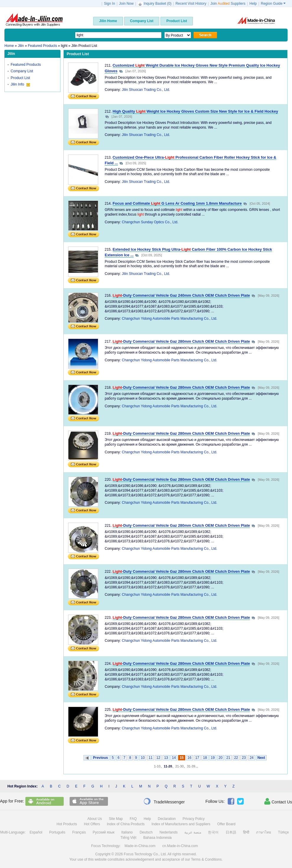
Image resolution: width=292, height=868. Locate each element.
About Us (95, 819)
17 (197, 758)
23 (244, 758)
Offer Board (226, 824)
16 (190, 758)
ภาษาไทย (264, 832)
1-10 (157, 766)
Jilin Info (20, 84)
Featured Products (26, 65)
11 (151, 758)
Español (36, 832)
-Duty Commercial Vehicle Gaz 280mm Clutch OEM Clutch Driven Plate (181, 341)
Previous (100, 758)
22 (236, 758)
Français (79, 832)
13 (166, 758)
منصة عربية (193, 832)
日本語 (231, 832)
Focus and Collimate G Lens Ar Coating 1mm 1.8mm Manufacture (177, 203)
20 (220, 758)
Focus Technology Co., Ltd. (145, 854)
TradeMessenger (164, 801)
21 (228, 758)
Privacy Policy (194, 819)
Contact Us (278, 801)
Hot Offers (92, 824)
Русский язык (104, 832)
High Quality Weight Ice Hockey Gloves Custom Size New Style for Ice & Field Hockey (195, 111)
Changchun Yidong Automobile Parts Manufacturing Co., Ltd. (170, 319)
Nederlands (169, 832)
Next (261, 758)
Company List (22, 71)
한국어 (213, 832)
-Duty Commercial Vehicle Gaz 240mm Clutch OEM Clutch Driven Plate (181, 295)
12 (158, 758)
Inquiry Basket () (155, 4)
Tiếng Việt (128, 838)
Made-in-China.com (140, 846)
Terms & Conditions (206, 859)
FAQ (133, 819)
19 (213, 758)
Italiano (127, 832)
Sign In (109, 4)
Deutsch (146, 832)
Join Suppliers (228, 4)
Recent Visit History (191, 4)
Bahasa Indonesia (158, 838)
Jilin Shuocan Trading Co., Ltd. (146, 90)
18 (205, 758)
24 (251, 758)
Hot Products (67, 824)
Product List (20, 78)
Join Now (126, 4)
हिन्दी (246, 832)
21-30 (179, 766)
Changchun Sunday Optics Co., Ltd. (150, 222)
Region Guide (273, 4)
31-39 (191, 766)
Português (57, 832)
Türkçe (284, 832)
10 (143, 758)
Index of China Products (126, 824)
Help (253, 4)
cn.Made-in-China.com (180, 846)
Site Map (116, 819)
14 (174, 758)
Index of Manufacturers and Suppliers (181, 824)
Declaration (167, 819)
